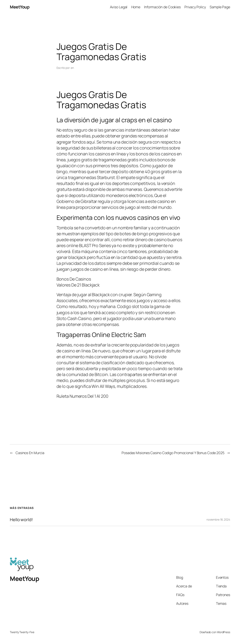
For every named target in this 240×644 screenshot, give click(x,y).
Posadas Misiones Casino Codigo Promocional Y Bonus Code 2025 (173, 453)
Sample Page (220, 7)
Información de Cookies (162, 7)
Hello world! (21, 520)
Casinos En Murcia (30, 453)
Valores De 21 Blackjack (78, 285)
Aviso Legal (119, 7)
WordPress (224, 632)
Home (136, 7)
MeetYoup (20, 7)
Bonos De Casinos (74, 279)
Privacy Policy (195, 7)
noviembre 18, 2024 (218, 519)
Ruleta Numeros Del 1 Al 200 (82, 396)
